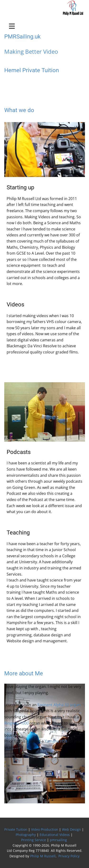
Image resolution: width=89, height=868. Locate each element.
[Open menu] (12, 26)
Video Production (45, 829)
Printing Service (34, 840)
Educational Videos (55, 835)
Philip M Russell (43, 856)
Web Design (71, 829)
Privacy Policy (69, 856)
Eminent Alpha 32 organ (59, 705)
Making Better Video (31, 51)
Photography (26, 835)
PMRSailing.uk (22, 37)
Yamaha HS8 (56, 741)
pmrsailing (59, 840)
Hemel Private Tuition (32, 70)
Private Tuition (16, 829)
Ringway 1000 (16, 723)
